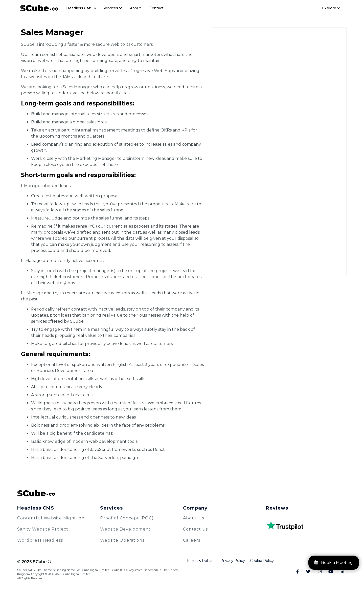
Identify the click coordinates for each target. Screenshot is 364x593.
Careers (192, 540)
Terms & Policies (201, 561)
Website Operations (122, 540)
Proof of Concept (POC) (127, 518)
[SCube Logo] (182, 493)
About (135, 8)
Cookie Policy (262, 561)
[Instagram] (317, 572)
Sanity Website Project (43, 529)
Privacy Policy (233, 561)
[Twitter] (306, 572)
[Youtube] (328, 572)
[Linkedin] (340, 572)
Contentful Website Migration (51, 518)
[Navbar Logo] (39, 8)
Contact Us (195, 529)
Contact (156, 8)
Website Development (125, 529)
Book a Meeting (334, 563)
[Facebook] (294, 572)
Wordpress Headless (40, 540)
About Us (194, 518)
